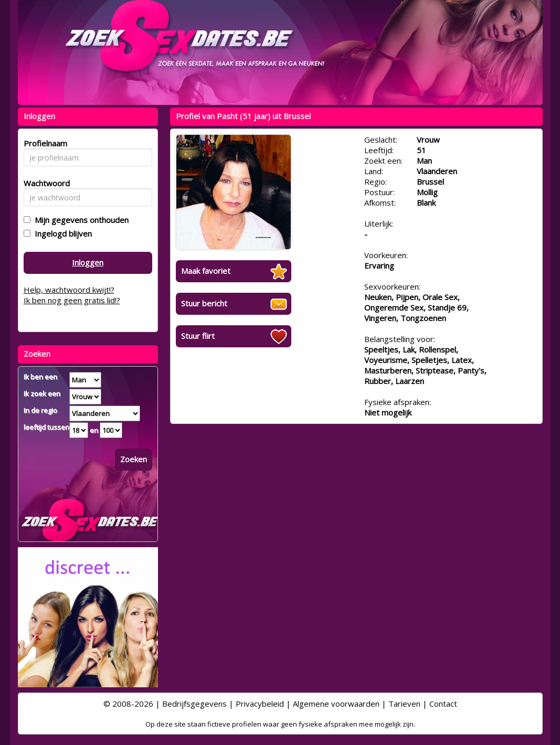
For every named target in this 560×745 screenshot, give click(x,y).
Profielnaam (44, 143)
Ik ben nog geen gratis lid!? (72, 300)
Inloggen (88, 262)
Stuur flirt (198, 336)
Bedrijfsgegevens (194, 704)
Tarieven (404, 704)
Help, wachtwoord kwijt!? (69, 290)
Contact (443, 704)
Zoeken (134, 459)
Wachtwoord (44, 183)
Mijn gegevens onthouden (80, 220)
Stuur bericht (204, 303)
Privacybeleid (260, 704)
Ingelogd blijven (61, 233)
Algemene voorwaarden (336, 704)
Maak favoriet (206, 271)
